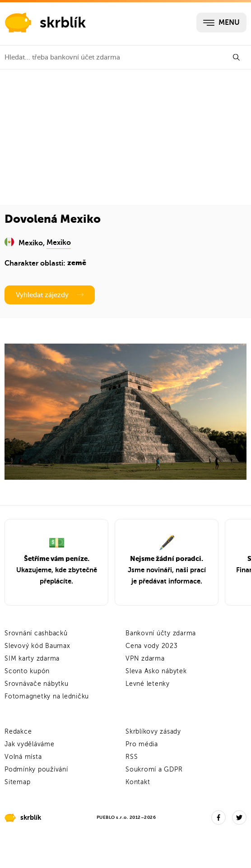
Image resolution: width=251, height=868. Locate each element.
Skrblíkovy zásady (153, 732)
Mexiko (59, 243)
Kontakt (138, 782)
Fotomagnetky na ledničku (47, 696)
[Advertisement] (125, 137)
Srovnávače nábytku (37, 684)
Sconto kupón (27, 671)
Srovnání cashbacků (36, 633)
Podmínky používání (36, 769)
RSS (132, 757)
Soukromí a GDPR (154, 769)
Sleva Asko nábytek (156, 671)
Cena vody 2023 (152, 646)
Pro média (142, 744)
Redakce (18, 732)
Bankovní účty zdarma (161, 633)
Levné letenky (148, 684)
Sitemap (17, 782)
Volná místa (23, 757)
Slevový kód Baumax (37, 646)
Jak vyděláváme (30, 744)
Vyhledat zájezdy (50, 295)
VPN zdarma (145, 659)
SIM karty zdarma (32, 659)
